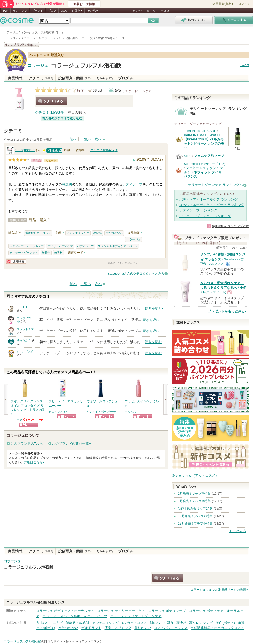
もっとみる (238, 531)
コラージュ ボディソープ (167, 611)
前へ (73, 139)
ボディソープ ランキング (198, 210)
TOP (5, 11)
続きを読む (153, 309)
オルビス (130, 412)
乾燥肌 (67, 184)
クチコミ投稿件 (104, 150)
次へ (98, 139)
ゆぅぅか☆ (24, 340)
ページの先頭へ (220, 590)
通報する (16, 262)
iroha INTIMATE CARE (200, 131)
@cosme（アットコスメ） (84, 641)
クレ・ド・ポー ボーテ (101, 412)
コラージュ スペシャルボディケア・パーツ (75, 616)
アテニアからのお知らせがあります (34, 420)
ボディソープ (132, 184)
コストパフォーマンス (171, 628)
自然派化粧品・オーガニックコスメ (217, 628)
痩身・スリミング (118, 628)
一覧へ (86, 139)
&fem (188, 156)
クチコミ (41, 78)
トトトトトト (25, 307)
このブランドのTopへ (27, 444)
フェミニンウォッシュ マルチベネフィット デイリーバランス (204, 172)
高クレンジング (201, 623)
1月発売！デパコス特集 (194, 501)
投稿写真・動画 (75, 78)
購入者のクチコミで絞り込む (62, 118)
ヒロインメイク (59, 412)
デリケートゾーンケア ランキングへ (215, 185)
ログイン (244, 4)
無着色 (46, 253)
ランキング (20, 11)
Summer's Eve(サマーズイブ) (204, 164)
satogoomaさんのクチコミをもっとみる (136, 274)
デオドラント (91, 628)
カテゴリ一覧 (141, 11)
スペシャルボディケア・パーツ (118, 246)
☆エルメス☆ (25, 351)
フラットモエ (25, 329)
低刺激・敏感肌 (77, 623)
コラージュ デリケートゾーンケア (136, 616)
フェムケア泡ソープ (209, 156)
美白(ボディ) (225, 623)
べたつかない (114, 233)
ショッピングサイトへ (29, 425)
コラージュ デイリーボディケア (121, 611)
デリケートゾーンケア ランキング (205, 216)
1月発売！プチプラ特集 (194, 494)
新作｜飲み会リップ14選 (195, 509)
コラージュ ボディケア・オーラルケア (65, 611)
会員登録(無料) (223, 4)
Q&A (64, 11)
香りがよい (143, 628)
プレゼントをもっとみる (226, 311)
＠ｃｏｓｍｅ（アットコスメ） (195, 476)
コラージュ (38, 66)
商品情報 (15, 78)
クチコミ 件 (49, 113)
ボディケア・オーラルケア (27, 246)
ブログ (52, 11)
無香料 (58, 253)
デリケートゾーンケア (137, 91)
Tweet (245, 65)
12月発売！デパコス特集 (195, 516)
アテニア (17, 420)
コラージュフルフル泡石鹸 (86, 66)
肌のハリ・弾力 (161, 623)
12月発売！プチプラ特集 (195, 524)
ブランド (37, 11)
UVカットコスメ (135, 623)
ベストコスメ (161, 11)
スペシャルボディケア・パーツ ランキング (212, 205)
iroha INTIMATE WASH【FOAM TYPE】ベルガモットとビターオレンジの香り (204, 141)
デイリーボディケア (60, 246)
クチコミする (52, 101)
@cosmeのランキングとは (231, 226)
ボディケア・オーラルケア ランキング (208, 199)
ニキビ (58, 623)
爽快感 (97, 233)
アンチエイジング (78, 233)
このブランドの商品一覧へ (72, 444)
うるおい (43, 623)
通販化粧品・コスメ (38, 233)
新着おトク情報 (84, 4)
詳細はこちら (33, 462)
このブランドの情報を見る (21, 45)
